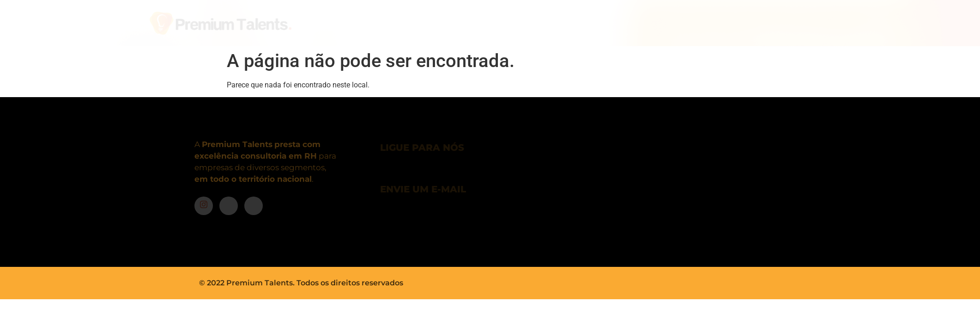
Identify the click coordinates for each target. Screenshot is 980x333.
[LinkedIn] (254, 206)
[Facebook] (229, 206)
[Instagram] (204, 206)
